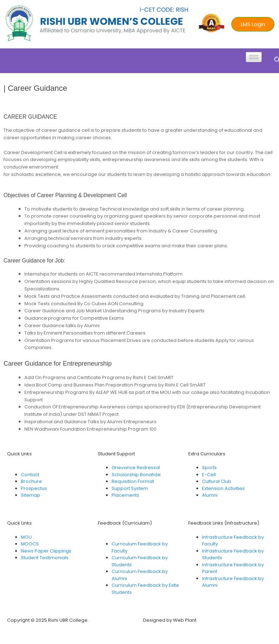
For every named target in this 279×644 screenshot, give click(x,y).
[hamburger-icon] (254, 57)
